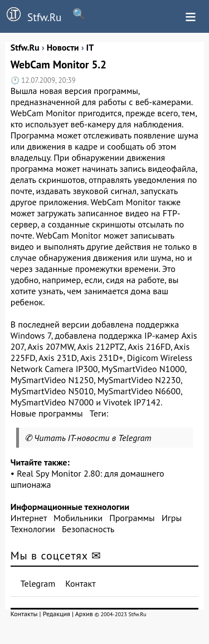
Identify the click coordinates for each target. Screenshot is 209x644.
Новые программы (47, 413)
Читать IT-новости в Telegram (93, 438)
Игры (172, 518)
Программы (132, 518)
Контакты (24, 614)
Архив (84, 614)
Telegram (38, 583)
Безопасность (88, 529)
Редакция (57, 614)
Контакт (80, 583)
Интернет (29, 518)
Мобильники (78, 518)
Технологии (33, 529)
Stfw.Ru (31, 16)
